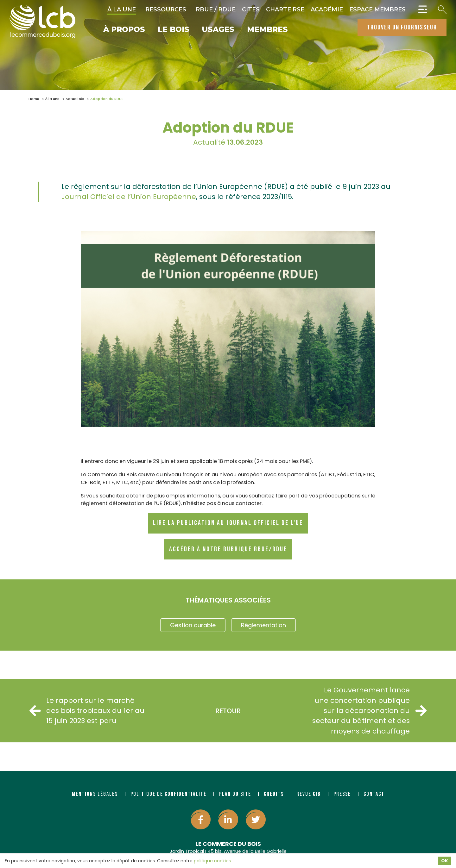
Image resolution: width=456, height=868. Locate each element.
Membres (267, 30)
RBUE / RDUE (216, 9)
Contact (374, 794)
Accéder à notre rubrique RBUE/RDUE (228, 549)
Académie (327, 9)
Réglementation (263, 625)
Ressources (166, 9)
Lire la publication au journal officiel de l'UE (228, 523)
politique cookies (212, 861)
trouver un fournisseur (402, 27)
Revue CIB (309, 794)
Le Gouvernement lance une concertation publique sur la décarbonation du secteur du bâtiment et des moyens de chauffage (369, 711)
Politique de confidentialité (168, 794)
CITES (251, 9)
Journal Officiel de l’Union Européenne (129, 197)
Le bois (174, 30)
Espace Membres (377, 9)
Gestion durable (193, 625)
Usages (218, 30)
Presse (342, 794)
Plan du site (235, 794)
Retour (228, 711)
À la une (122, 9)
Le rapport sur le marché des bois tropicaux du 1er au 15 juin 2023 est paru (87, 711)
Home (34, 99)
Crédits (274, 794)
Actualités (75, 99)
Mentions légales (95, 794)
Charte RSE (285, 9)
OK (445, 861)
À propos (124, 30)
